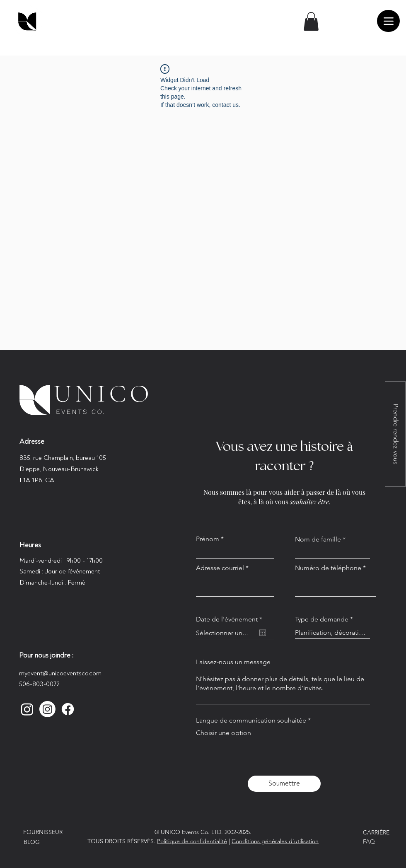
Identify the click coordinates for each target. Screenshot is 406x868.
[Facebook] (68, 709)
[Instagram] (27, 709)
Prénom (208, 539)
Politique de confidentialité (192, 841)
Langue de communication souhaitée (251, 721)
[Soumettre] (284, 784)
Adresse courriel (220, 568)
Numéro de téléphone (328, 568)
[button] (311, 21)
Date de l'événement (231, 619)
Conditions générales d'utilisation (275, 841)
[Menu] (388, 21)
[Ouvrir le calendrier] (263, 633)
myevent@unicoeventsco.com (60, 673)
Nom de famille (318, 539)
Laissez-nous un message (233, 662)
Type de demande (322, 619)
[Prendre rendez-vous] (395, 434)
